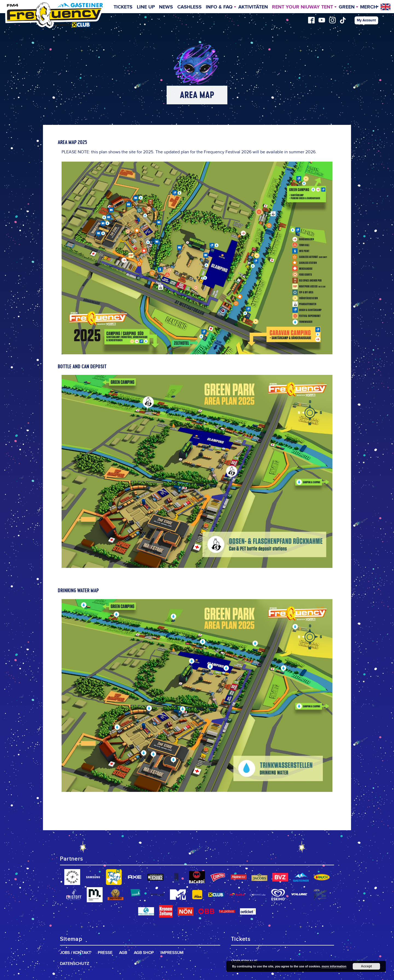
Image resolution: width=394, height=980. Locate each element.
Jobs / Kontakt (76, 953)
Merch (369, 7)
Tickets (123, 7)
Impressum (172, 953)
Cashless (189, 7)
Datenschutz (75, 964)
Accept (366, 966)
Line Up (146, 7)
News (166, 7)
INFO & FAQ (219, 7)
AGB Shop (144, 953)
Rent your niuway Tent (302, 7)
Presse (105, 953)
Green (347, 7)
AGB (123, 953)
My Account (366, 20)
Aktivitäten (253, 7)
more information (334, 966)
